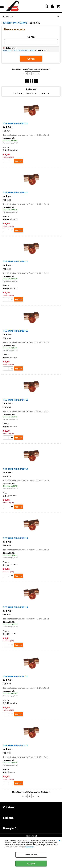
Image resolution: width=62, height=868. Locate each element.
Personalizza (31, 855)
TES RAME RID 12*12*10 (16, 331)
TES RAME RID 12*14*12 (16, 400)
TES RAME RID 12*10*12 (16, 262)
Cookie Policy (30, 847)
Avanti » (36, 73)
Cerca (31, 37)
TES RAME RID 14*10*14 (16, 469)
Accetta (31, 864)
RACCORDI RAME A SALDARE (24, 50)
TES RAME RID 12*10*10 (16, 192)
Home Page (8, 16)
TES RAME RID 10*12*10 (16, 123)
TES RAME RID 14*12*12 (16, 538)
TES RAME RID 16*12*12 (16, 745)
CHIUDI (60, 840)
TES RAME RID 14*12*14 (16, 607)
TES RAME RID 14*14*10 (16, 676)
